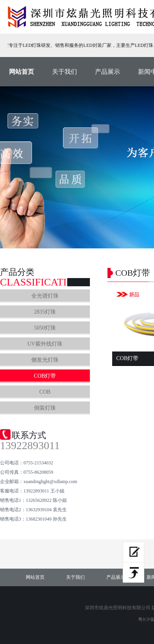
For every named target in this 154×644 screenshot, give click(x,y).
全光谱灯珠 (45, 296)
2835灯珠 (45, 312)
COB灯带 (45, 376)
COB (45, 392)
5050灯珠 (45, 328)
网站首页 (21, 72)
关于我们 (64, 72)
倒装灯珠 (45, 408)
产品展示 (107, 72)
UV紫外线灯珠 (45, 344)
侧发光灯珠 (45, 360)
